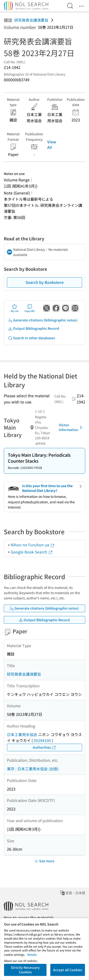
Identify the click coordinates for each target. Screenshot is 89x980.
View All (52, 144)
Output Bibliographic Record (33, 328)
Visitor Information (71, 427)
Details (32, 954)
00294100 (42, 740)
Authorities (44, 747)
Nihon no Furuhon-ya (33, 545)
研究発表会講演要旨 (31, 20)
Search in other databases (31, 338)
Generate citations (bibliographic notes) (43, 320)
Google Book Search (32, 552)
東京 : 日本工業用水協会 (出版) (33, 769)
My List (15, 308)
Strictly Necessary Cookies (25, 970)
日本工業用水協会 (22, 734)
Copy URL (30, 308)
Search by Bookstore (45, 282)
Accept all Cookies (68, 970)
